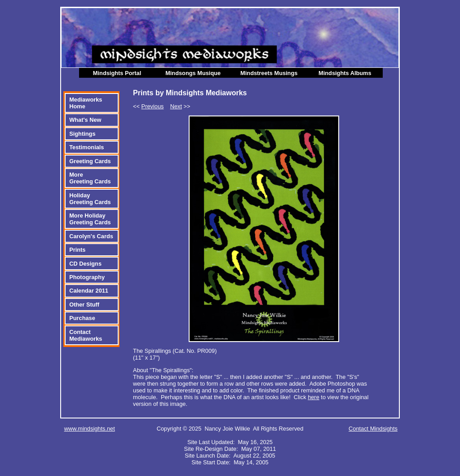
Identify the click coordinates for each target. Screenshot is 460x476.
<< (148, 106)
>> (180, 106)
